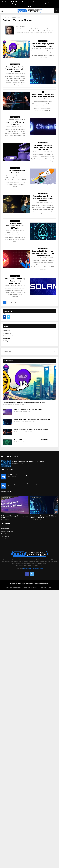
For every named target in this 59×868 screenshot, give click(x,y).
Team (56, 2)
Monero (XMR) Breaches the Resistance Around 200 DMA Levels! (33, 440)
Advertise (36, 2)
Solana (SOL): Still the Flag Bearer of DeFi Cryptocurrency (15, 281)
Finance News (7, 338)
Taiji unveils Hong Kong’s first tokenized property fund (43, 45)
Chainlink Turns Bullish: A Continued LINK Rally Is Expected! (15, 122)
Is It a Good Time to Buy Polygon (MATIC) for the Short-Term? (43, 147)
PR (43, 92)
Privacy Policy (47, 3)
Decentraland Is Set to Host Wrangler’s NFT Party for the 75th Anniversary (43, 253)
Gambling (5, 341)
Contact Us (25, 3)
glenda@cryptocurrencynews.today (33, 569)
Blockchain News (7, 333)
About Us (4, 3)
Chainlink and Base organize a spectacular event (28, 409)
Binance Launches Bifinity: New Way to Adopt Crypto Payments (43, 198)
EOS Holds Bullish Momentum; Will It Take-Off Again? (15, 226)
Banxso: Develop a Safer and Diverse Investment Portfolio (43, 95)
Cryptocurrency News (43, 41)
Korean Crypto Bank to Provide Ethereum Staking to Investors (15, 69)
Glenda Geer (19, 412)
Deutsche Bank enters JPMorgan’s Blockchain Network (28, 461)
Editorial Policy (14, 3)
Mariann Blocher (16, 17)
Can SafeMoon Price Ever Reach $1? (15, 172)
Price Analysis (5, 536)
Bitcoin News (6, 331)
